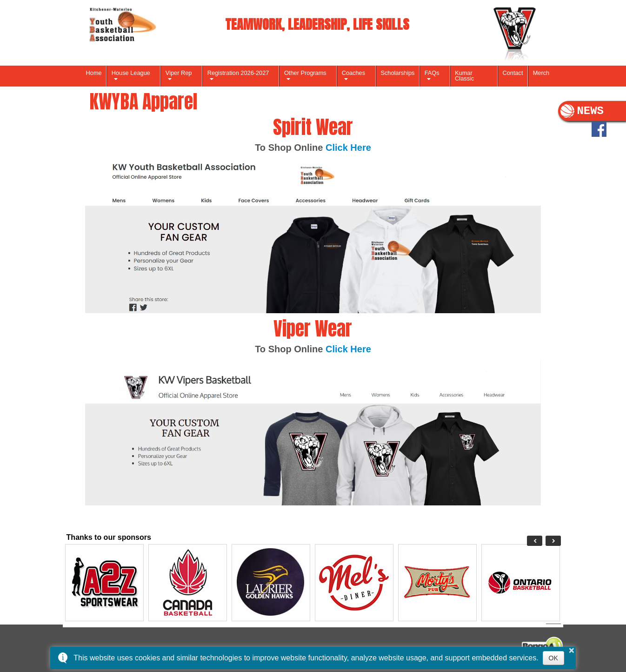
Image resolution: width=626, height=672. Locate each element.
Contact (513, 73)
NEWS (582, 111)
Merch (541, 73)
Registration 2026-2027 (238, 73)
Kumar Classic (464, 76)
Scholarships (397, 73)
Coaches (353, 73)
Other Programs (305, 73)
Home (94, 73)
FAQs (432, 73)
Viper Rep (179, 73)
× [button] (572, 650)
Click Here (348, 148)
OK (553, 658)
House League (131, 73)
